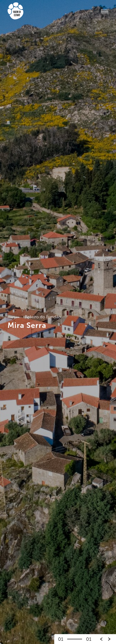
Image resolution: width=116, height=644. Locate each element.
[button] (109, 639)
